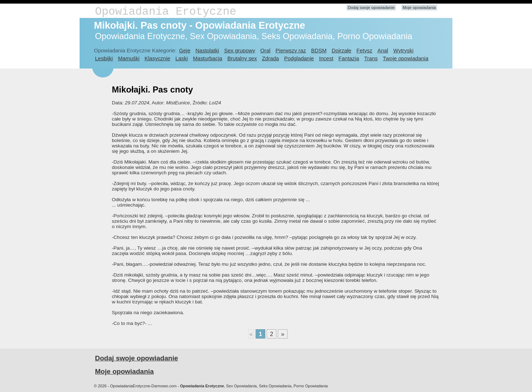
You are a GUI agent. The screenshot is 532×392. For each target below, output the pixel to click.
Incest (326, 58)
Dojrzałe (341, 50)
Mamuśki (129, 58)
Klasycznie (157, 58)
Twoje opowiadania (406, 58)
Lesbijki (104, 58)
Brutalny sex (242, 58)
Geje (185, 50)
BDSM (319, 50)
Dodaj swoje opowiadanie (371, 8)
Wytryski (403, 50)
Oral (265, 50)
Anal (383, 50)
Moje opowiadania (419, 8)
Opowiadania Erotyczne (166, 12)
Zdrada (270, 58)
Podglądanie (299, 58)
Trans (371, 58)
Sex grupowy (239, 50)
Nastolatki (207, 50)
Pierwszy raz (291, 50)
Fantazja (349, 58)
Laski (182, 58)
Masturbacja (207, 58)
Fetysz (364, 50)
